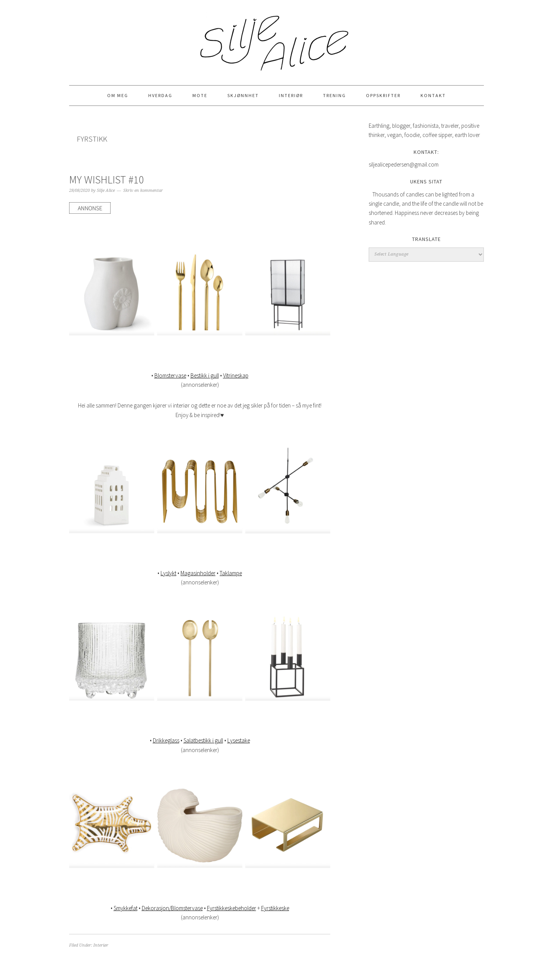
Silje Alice (276, 39)
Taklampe (231, 573)
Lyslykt (168, 573)
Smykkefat (126, 908)
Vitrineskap (236, 375)
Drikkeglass (166, 740)
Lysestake (239, 740)
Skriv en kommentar (143, 191)
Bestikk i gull (205, 375)
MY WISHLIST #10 (106, 180)
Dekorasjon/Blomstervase (172, 908)
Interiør (101, 945)
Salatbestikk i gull (203, 740)
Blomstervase (170, 375)
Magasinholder (198, 573)
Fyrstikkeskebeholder (232, 908)
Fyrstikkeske (275, 908)
